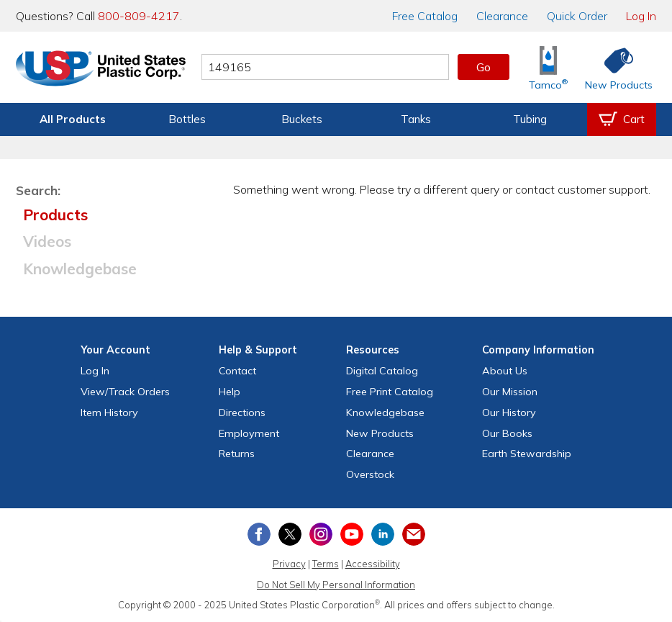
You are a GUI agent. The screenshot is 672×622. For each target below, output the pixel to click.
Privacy (289, 564)
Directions (242, 413)
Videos (47, 241)
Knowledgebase (80, 269)
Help (230, 392)
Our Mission (510, 392)
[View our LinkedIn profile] (383, 534)
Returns (237, 454)
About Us (505, 371)
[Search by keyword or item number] (325, 67)
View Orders (125, 392)
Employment (249, 433)
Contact (237, 371)
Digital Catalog (382, 371)
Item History (109, 413)
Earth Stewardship (527, 454)
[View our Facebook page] (259, 534)
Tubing (530, 119)
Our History (509, 413)
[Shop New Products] (614, 67)
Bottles (187, 119)
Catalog (425, 16)
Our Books (507, 433)
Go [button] (483, 67)
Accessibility (373, 564)
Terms (326, 564)
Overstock (370, 474)
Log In (641, 16)
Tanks (416, 119)
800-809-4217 (139, 16)
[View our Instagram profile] (321, 534)
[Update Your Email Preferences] (414, 534)
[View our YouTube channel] (352, 534)
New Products (380, 433)
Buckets (302, 119)
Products (55, 215)
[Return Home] (101, 70)
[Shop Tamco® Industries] (548, 67)
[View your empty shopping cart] (622, 120)
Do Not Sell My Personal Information (336, 585)
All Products (73, 119)
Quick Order (577, 16)
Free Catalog (390, 392)
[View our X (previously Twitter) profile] (290, 534)
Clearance (502, 16)
